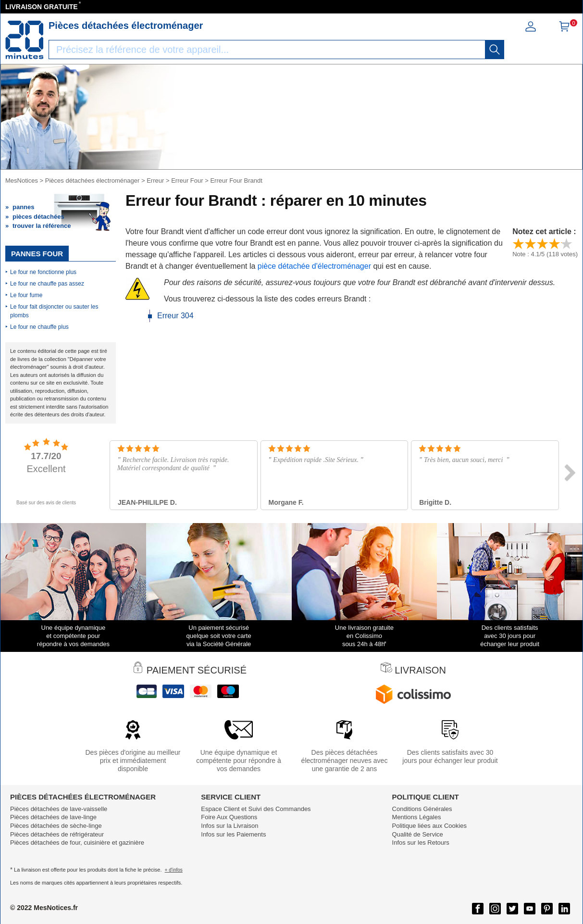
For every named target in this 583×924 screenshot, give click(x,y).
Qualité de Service (418, 834)
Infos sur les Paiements (233, 834)
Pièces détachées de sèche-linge (56, 826)
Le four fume (26, 295)
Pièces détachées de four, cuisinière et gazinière (77, 843)
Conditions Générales (422, 809)
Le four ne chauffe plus (39, 327)
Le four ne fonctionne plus (43, 272)
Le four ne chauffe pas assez (47, 284)
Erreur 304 (175, 316)
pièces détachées (38, 217)
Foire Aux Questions (229, 817)
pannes (24, 207)
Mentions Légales (417, 817)
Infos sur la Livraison (229, 826)
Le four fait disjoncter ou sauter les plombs (54, 311)
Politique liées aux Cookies (429, 826)
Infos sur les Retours (421, 843)
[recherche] (495, 50)
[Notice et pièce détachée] (25, 40)
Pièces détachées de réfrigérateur (57, 834)
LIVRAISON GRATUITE (42, 7)
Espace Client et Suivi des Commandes (256, 809)
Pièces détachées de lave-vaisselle (59, 809)
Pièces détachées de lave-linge (53, 817)
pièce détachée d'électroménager (314, 266)
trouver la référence (42, 226)
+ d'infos (174, 870)
